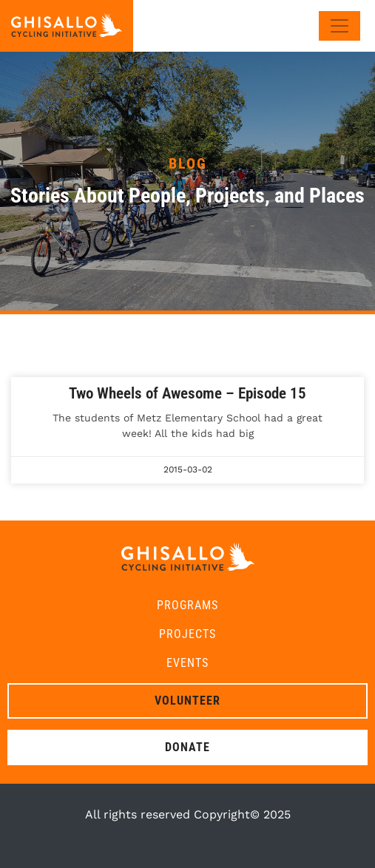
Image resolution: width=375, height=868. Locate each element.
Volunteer (187, 701)
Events (187, 663)
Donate (187, 747)
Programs (187, 605)
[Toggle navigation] (339, 26)
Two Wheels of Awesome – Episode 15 (187, 393)
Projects (187, 634)
